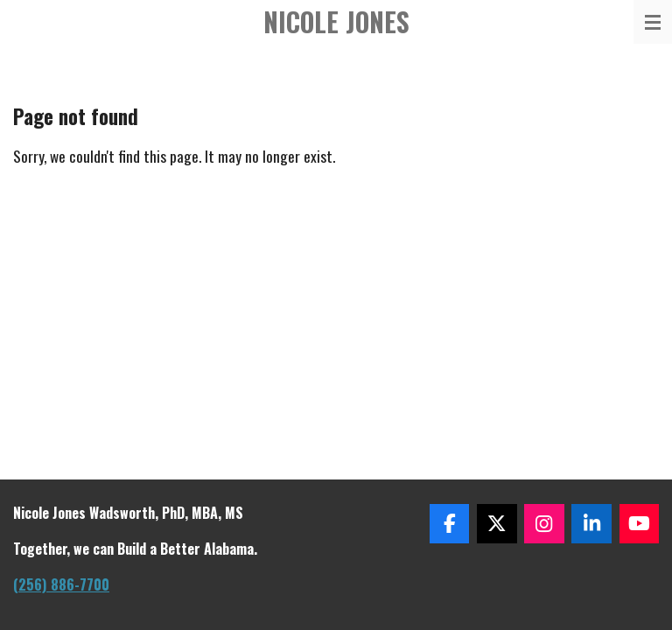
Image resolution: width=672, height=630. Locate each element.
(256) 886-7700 (61, 584)
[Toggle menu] (653, 22)
